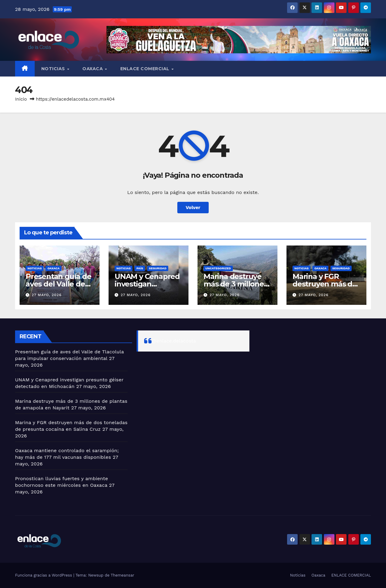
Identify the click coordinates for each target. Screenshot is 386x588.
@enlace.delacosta (174, 341)
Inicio (21, 99)
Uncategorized (218, 268)
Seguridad (158, 268)
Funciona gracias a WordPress (44, 575)
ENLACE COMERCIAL (146, 69)
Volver (193, 207)
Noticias (54, 69)
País (140, 268)
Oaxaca (93, 69)
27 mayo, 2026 (47, 295)
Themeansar (122, 575)
